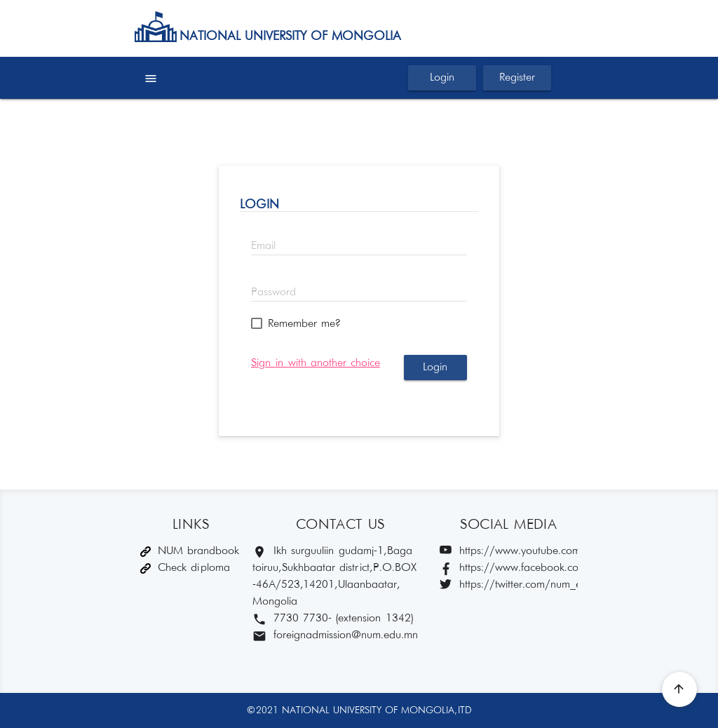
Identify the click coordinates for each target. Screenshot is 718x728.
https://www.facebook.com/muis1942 (509, 568)
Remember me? (304, 324)
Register (517, 77)
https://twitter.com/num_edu (509, 585)
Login (442, 77)
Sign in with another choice (316, 363)
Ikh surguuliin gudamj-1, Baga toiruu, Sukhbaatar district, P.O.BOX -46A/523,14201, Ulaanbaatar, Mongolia (336, 576)
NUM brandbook (190, 551)
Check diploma (185, 568)
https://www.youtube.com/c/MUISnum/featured (509, 552)
